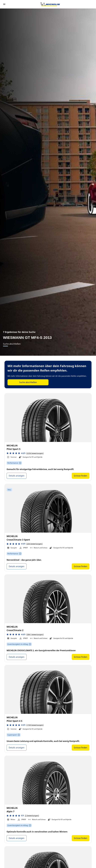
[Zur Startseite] (50, 4)
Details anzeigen (17, 476)
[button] (25, 453)
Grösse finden (81, 476)
